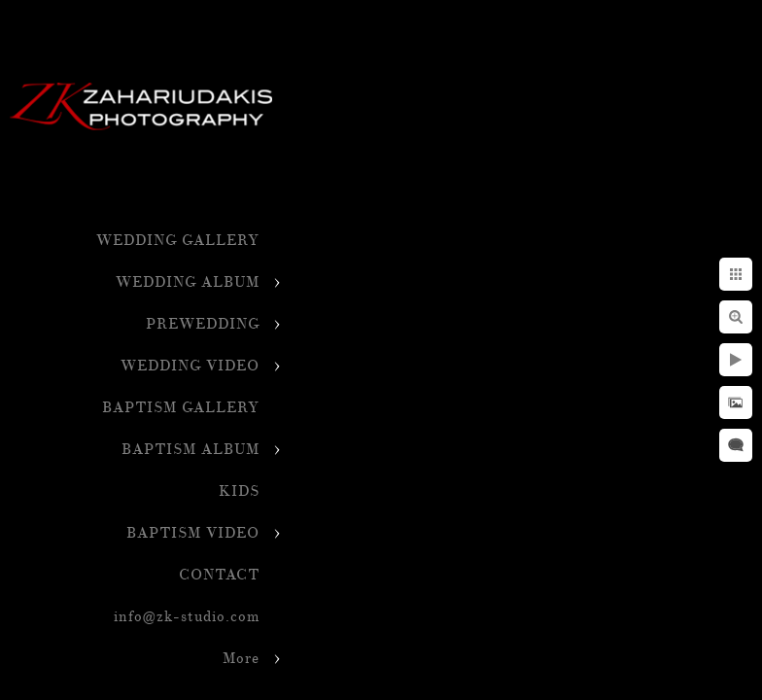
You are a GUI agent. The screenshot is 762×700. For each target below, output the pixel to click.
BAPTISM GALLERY (181, 408)
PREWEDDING (203, 324)
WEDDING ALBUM (188, 282)
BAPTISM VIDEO (193, 533)
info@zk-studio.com (187, 617)
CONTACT (219, 575)
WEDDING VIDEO (190, 366)
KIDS (239, 491)
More (241, 659)
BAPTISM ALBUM (190, 450)
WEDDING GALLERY (178, 241)
